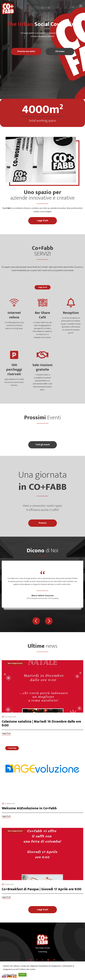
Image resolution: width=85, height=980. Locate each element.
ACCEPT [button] (22, 975)
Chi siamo (60, 51)
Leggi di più (43, 221)
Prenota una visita (26, 51)
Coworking (12, 748)
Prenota (42, 523)
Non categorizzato (15, 663)
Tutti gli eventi (43, 445)
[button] (36, 621)
